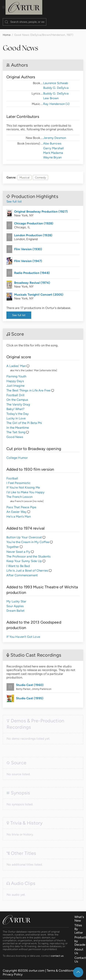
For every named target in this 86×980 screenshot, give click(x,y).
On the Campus (17, 396)
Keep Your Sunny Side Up (24, 557)
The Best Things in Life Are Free (28, 387)
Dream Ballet (15, 607)
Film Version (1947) (28, 257)
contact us (57, 952)
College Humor (17, 454)
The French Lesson (19, 493)
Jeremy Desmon (55, 134)
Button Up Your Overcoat (24, 534)
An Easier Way (17, 508)
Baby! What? (15, 405)
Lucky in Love (16, 415)
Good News (15, 433)
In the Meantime (18, 424)
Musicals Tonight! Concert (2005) (39, 291)
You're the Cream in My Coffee (28, 538)
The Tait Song (16, 428)
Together (13, 543)
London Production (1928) (33, 232)
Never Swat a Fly (18, 548)
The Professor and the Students (28, 553)
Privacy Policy (13, 971)
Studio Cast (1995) (30, 695)
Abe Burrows (52, 140)
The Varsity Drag (18, 401)
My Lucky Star (16, 598)
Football (12, 475)
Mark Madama (53, 149)
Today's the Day (18, 410)
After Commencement (22, 572)
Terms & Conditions (60, 967)
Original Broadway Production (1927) (41, 208)
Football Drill (15, 391)
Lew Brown (51, 95)
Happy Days (15, 377)
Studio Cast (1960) (30, 681)
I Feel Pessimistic (18, 479)
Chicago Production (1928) (34, 220)
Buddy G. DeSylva (56, 84)
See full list (14, 198)
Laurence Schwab (56, 79)
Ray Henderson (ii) (56, 100)
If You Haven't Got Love (23, 633)
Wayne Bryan (52, 154)
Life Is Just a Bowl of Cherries (27, 567)
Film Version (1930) (28, 245)
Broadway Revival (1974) (32, 279)
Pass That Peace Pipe (21, 504)
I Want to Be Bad (18, 562)
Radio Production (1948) (32, 269)
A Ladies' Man (16, 362)
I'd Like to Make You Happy (25, 489)
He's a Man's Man (19, 513)
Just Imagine (15, 382)
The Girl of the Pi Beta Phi (24, 419)
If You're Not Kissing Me (23, 484)
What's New (79, 915)
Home (7, 31)
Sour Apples (15, 602)
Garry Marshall (53, 145)
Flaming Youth (16, 373)
